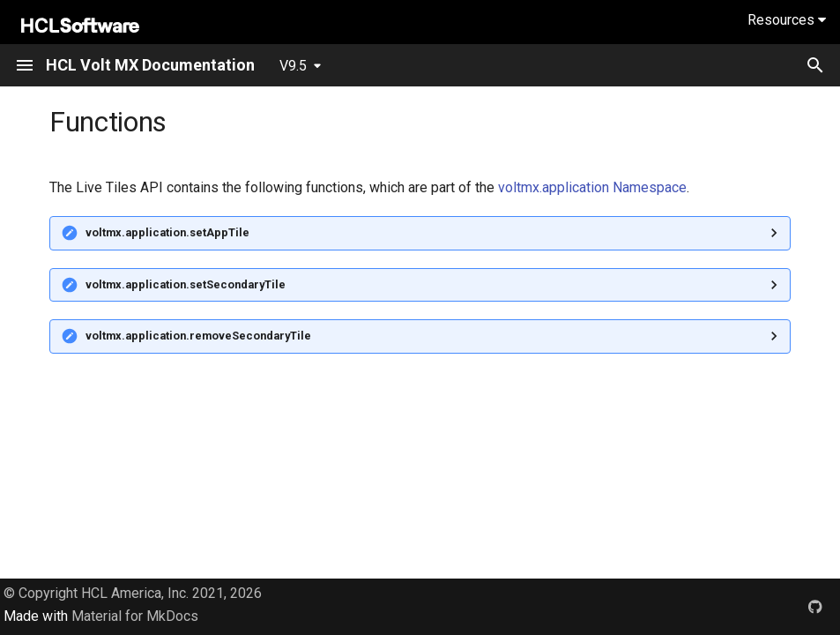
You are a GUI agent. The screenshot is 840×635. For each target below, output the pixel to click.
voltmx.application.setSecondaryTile (186, 284)
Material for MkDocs (135, 616)
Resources (787, 20)
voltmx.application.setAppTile (167, 232)
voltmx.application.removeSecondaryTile (198, 336)
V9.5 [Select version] (293, 66)
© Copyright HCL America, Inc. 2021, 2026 (133, 593)
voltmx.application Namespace (592, 187)
